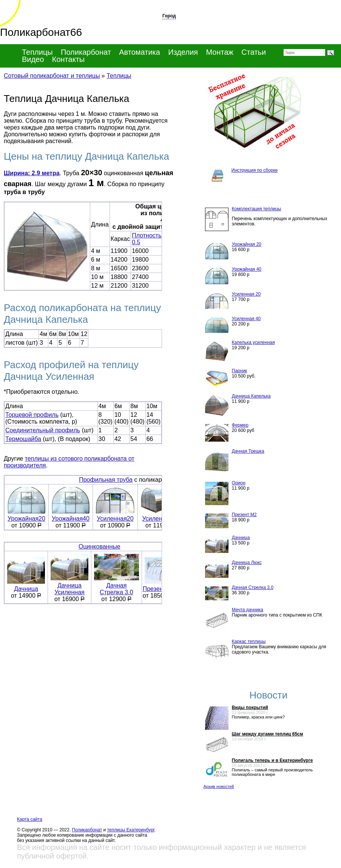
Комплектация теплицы (257, 209)
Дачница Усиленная (69, 586)
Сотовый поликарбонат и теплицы (52, 76)
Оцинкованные (100, 547)
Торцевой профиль (32, 415)
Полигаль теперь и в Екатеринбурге (272, 760)
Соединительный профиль (43, 430)
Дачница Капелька (251, 396)
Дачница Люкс (247, 563)
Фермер (240, 425)
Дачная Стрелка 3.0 (116, 589)
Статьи (254, 52)
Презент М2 (244, 515)
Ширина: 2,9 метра (32, 173)
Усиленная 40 (246, 319)
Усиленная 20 (246, 294)
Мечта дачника (248, 610)
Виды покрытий (250, 708)
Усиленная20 (115, 516)
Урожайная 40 (247, 269)
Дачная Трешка (248, 451)
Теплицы (37, 52)
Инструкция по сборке (255, 170)
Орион (239, 483)
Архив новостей (219, 786)
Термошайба (23, 439)
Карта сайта (30, 819)
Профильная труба (106, 480)
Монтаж (220, 52)
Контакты (68, 59)
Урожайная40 (71, 516)
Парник (240, 371)
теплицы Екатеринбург (131, 830)
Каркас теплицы (249, 641)
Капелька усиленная (253, 342)
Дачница (26, 586)
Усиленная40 (160, 516)
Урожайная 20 (247, 244)
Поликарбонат (87, 830)
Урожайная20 (26, 516)
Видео (33, 59)
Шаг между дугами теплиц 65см (268, 734)
